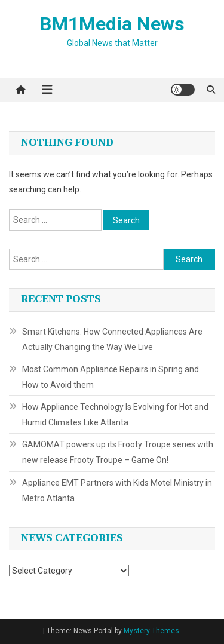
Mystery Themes (151, 631)
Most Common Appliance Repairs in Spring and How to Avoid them (111, 377)
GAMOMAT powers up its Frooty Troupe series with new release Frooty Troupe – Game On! (118, 452)
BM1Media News (112, 24)
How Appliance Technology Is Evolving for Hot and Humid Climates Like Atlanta (115, 415)
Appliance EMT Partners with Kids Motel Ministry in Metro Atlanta (117, 490)
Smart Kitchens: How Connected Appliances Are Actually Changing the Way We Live (112, 339)
